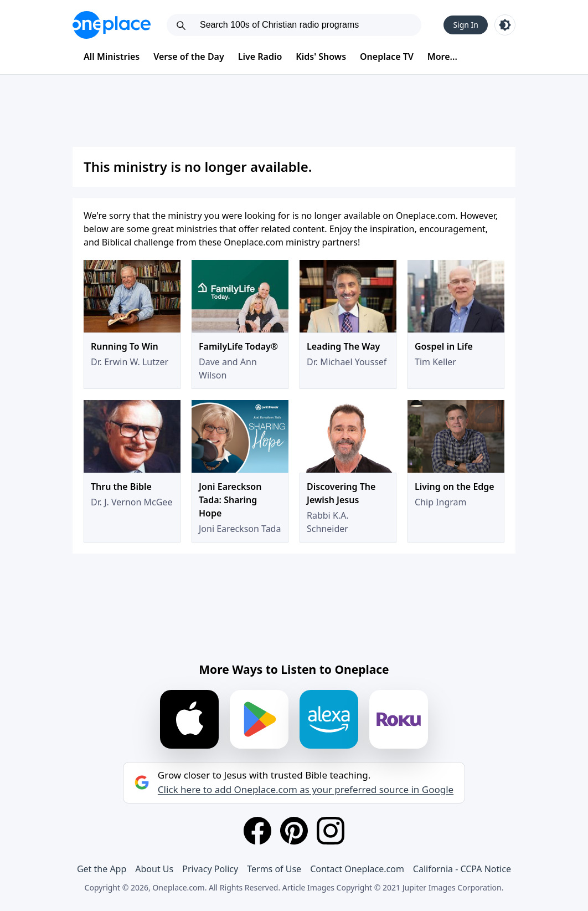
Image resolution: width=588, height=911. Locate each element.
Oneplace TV (387, 57)
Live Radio (260, 57)
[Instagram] (331, 831)
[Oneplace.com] (112, 25)
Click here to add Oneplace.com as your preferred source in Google (306, 790)
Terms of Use (274, 869)
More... (442, 57)
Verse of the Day (189, 57)
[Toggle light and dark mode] (505, 25)
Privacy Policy (210, 869)
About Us (154, 869)
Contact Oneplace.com (357, 869)
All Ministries (112, 57)
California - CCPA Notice (462, 869)
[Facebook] (257, 831)
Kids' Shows (321, 57)
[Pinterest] (294, 831)
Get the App (102, 869)
